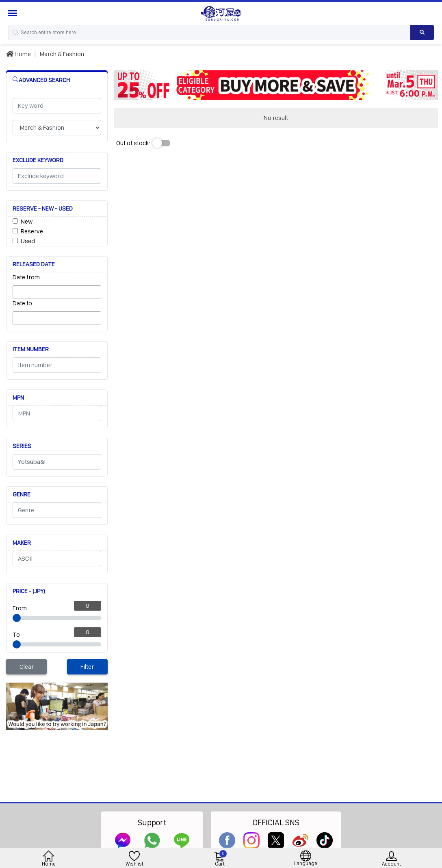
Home (18, 54)
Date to (22, 303)
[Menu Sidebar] (14, 13)
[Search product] (422, 33)
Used (28, 241)
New (27, 221)
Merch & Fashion (62, 54)
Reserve (32, 231)
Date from (26, 277)
